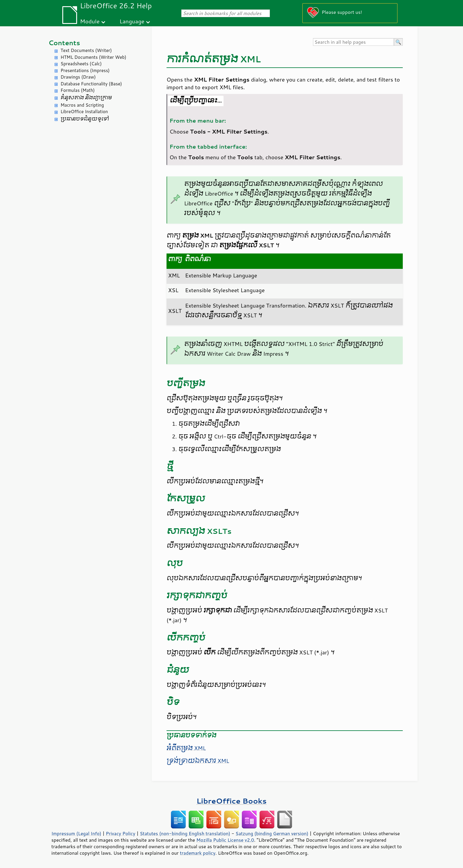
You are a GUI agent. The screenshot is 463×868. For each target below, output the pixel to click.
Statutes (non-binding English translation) (185, 833)
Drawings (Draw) (78, 77)
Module (90, 21)
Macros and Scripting (82, 105)
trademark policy (198, 853)
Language (132, 21)
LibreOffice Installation (84, 112)
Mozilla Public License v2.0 (225, 840)
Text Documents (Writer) (86, 50)
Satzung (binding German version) (272, 833)
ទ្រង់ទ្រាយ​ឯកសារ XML (198, 761)
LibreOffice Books (231, 801)
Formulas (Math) (78, 90)
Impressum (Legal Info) (76, 833)
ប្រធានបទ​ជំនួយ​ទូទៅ (85, 119)
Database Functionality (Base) (91, 84)
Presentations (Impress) (85, 70)
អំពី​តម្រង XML (186, 748)
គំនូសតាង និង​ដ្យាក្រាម (86, 98)
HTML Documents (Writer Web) (93, 57)
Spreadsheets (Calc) (81, 64)
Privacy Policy (120, 833)
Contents (64, 43)
